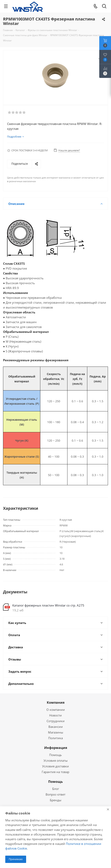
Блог (56, 789)
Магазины (56, 732)
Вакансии (56, 727)
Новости (55, 715)
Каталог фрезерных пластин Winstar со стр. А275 (48, 605)
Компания (56, 702)
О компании (56, 710)
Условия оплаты (56, 760)
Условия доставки (55, 766)
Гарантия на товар (55, 772)
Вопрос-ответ (55, 794)
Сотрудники (56, 721)
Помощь (55, 755)
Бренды (56, 800)
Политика (55, 738)
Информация (56, 748)
